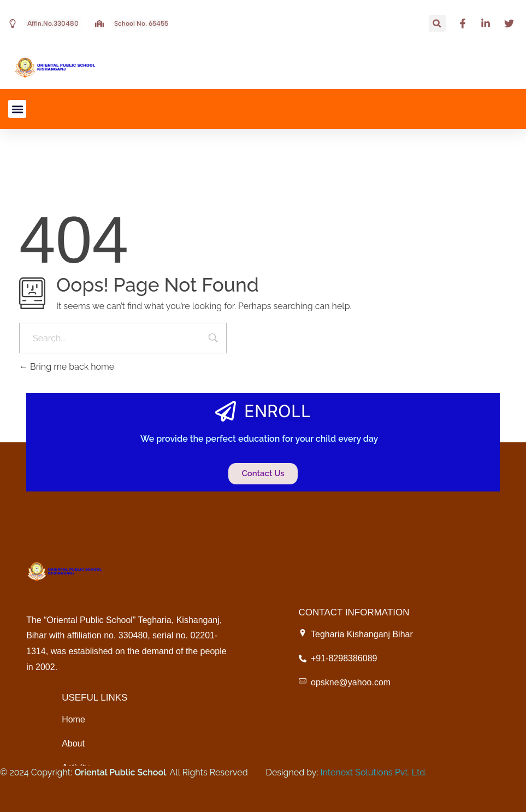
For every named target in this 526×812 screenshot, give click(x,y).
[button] (437, 23)
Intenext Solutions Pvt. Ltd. (374, 772)
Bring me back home (67, 367)
